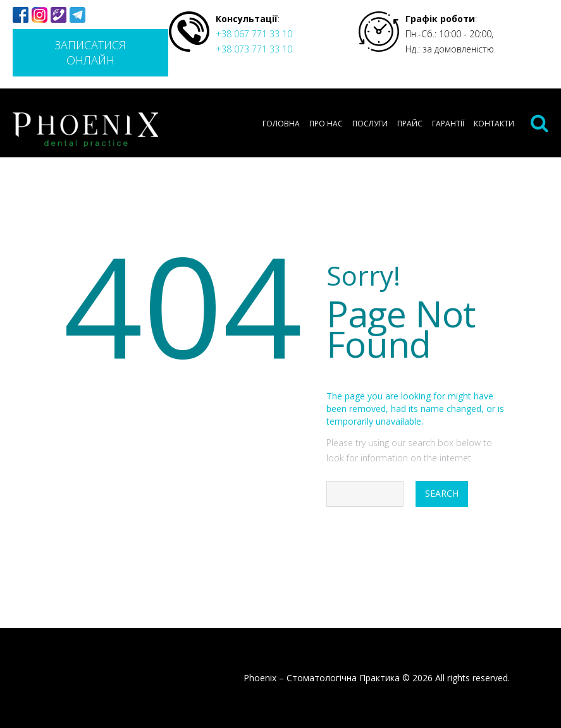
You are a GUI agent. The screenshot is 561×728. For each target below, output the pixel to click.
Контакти (494, 124)
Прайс (410, 124)
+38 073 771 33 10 (254, 49)
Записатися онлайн (90, 52)
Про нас (326, 124)
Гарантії (448, 124)
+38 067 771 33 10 (254, 34)
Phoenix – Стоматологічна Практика (322, 678)
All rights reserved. (472, 678)
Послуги (370, 124)
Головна (281, 124)
